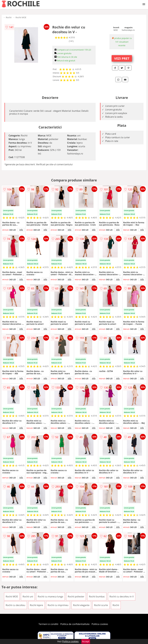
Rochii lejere (36, 605)
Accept (86, 641)
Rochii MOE (21, 17)
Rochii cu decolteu (15, 605)
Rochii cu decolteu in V (122, 597)
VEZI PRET (122, 58)
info (21, 230)
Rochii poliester (76, 597)
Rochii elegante (81, 605)
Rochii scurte (101, 605)
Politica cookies (100, 624)
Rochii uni (28, 597)
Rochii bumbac (97, 597)
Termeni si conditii (48, 624)
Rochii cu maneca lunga (50, 597)
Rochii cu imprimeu (58, 605)
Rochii (9, 17)
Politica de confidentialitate (75, 624)
